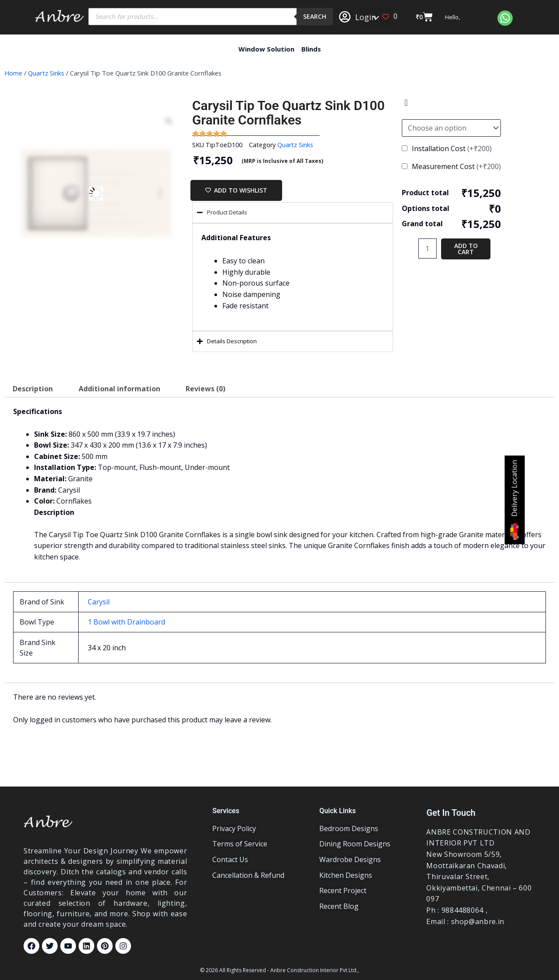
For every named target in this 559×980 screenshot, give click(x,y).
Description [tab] (33, 389)
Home (13, 73)
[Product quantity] (428, 248)
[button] (375, 17)
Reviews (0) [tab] (205, 389)
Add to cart (466, 249)
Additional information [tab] (119, 389)
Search (315, 16)
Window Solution (266, 49)
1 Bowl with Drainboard (126, 622)
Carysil (99, 602)
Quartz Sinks (46, 73)
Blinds (311, 49)
